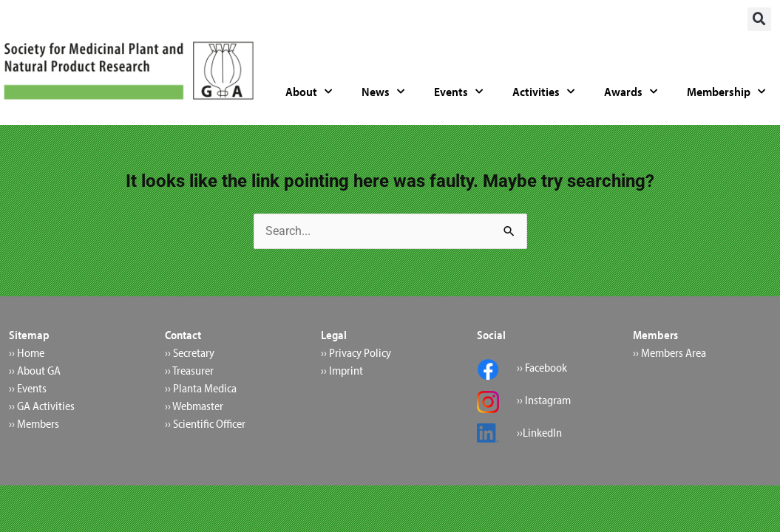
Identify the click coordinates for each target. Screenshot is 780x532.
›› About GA (35, 370)
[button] (759, 19)
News (383, 92)
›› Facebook (542, 367)
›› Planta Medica (201, 388)
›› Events (28, 388)
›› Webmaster (194, 406)
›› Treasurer (189, 370)
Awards (631, 92)
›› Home (27, 352)
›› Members (34, 423)
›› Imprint (342, 370)
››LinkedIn (539, 432)
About (309, 92)
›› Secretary (190, 352)
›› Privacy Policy (356, 352)
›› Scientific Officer (205, 423)
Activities (543, 92)
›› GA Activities (42, 406)
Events (458, 92)
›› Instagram (544, 400)
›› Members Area (669, 352)
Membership (726, 92)
